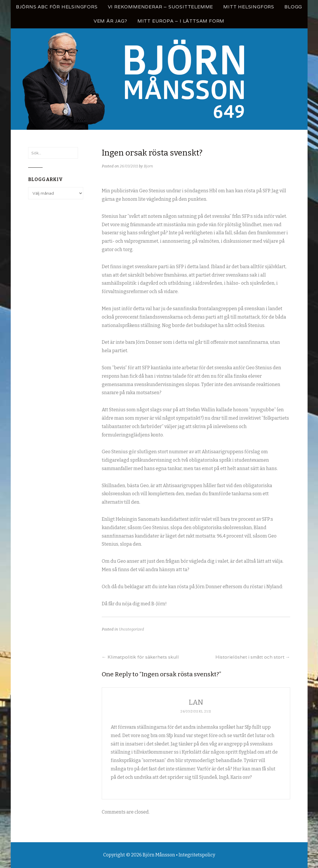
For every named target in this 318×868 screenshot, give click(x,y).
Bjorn (148, 166)
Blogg (293, 7)
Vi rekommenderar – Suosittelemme (161, 7)
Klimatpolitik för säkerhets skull (140, 657)
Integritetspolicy (197, 855)
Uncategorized (131, 629)
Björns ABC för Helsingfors (57, 7)
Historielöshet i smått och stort (253, 657)
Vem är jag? (110, 21)
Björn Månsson (159, 855)
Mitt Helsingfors (249, 7)
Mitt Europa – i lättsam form (181, 21)
